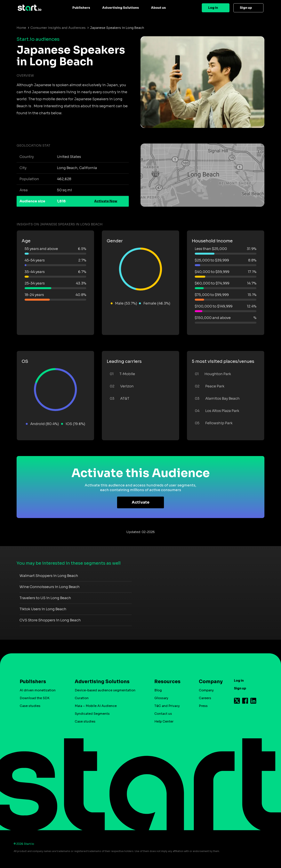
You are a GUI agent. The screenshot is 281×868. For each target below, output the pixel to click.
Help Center (164, 721)
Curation (82, 698)
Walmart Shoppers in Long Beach (49, 576)
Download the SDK (35, 698)
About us (158, 8)
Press (203, 706)
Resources (167, 682)
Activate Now (106, 201)
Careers (205, 698)
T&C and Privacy (167, 706)
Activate (141, 502)
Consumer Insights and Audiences (58, 28)
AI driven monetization (38, 690)
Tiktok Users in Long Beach (43, 609)
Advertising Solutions (121, 8)
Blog (158, 690)
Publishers (81, 8)
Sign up (246, 8)
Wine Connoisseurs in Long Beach (50, 587)
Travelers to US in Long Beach (45, 598)
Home (21, 28)
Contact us (163, 714)
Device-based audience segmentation (105, 690)
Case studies (30, 706)
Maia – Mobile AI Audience (96, 706)
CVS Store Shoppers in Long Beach (50, 620)
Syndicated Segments (92, 714)
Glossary (161, 698)
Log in (213, 8)
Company (209, 682)
